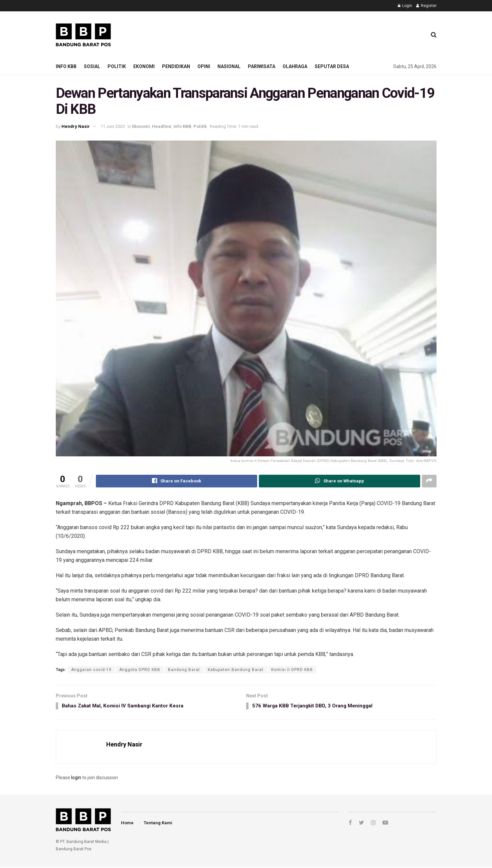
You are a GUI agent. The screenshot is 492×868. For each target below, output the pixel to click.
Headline (162, 126)
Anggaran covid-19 (91, 670)
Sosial (92, 66)
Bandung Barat (184, 670)
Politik (117, 66)
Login (405, 6)
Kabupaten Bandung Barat (236, 670)
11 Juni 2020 (113, 126)
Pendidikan (176, 66)
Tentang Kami (158, 824)
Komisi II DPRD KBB (292, 670)
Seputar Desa (332, 66)
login (76, 778)
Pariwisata (262, 66)
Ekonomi (144, 66)
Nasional (229, 66)
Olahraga (295, 66)
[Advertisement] (300, 34)
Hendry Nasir (76, 126)
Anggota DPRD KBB (140, 670)
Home (127, 824)
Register (426, 6)
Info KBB (66, 66)
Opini (204, 66)
